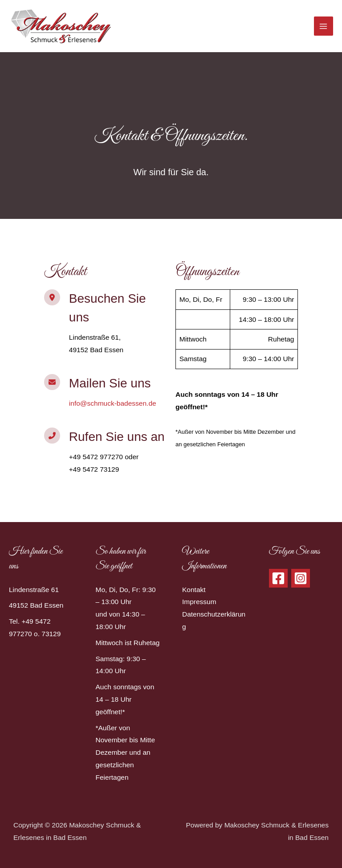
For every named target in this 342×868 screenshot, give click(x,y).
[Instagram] (301, 578)
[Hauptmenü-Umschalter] (324, 26)
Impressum (199, 602)
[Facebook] (278, 578)
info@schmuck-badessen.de (113, 403)
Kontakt (194, 590)
